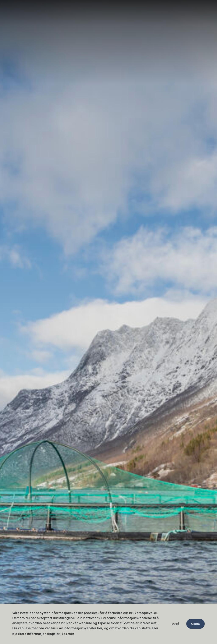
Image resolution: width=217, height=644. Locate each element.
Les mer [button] (68, 634)
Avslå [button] (176, 624)
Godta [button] (195, 624)
